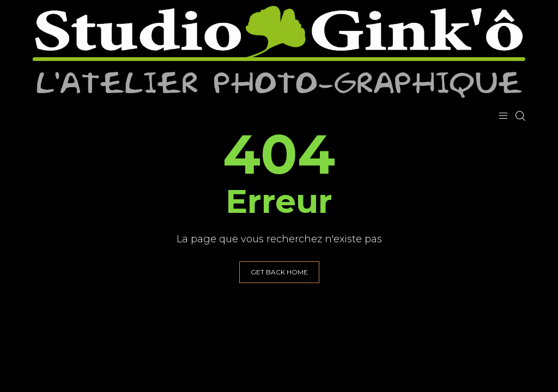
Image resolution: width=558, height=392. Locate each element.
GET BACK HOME (279, 272)
